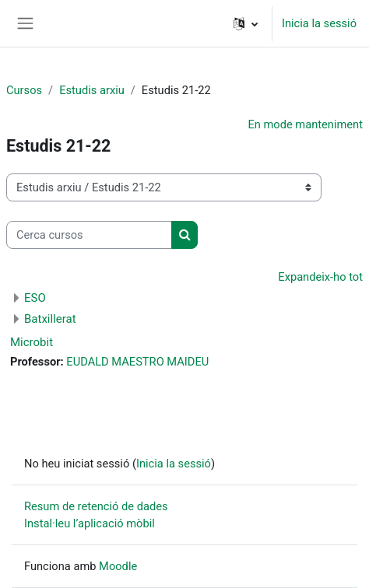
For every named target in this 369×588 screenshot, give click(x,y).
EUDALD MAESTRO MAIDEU (137, 362)
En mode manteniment (305, 124)
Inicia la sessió (319, 23)
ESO (35, 298)
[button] (246, 23)
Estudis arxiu (92, 90)
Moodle (118, 566)
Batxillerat (50, 319)
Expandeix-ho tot (320, 277)
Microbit (32, 342)
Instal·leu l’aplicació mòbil (90, 523)
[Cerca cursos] (89, 235)
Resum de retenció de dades (96, 506)
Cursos (24, 90)
